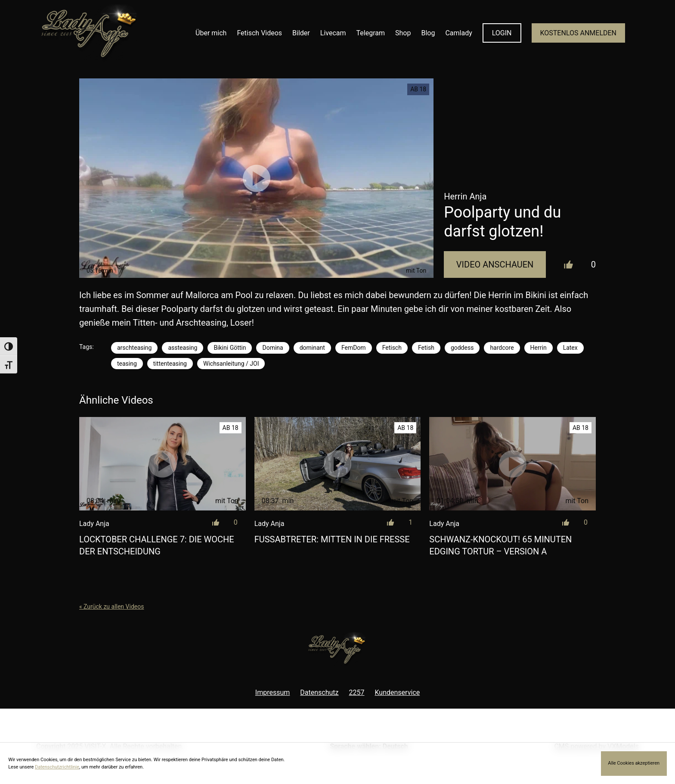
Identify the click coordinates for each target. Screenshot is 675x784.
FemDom (354, 348)
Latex (570, 348)
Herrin (539, 348)
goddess (462, 348)
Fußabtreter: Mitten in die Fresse (332, 539)
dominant (312, 348)
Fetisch (392, 348)
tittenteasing (170, 364)
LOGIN (502, 33)
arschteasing (134, 348)
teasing (127, 364)
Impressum (273, 692)
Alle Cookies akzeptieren (634, 763)
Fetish (426, 348)
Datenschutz (319, 692)
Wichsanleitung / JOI (231, 364)
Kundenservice (398, 692)
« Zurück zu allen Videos (111, 607)
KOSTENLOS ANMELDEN (578, 33)
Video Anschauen (495, 264)
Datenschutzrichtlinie (57, 767)
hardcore (502, 348)
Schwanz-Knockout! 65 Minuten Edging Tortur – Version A (500, 545)
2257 (357, 692)
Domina (272, 348)
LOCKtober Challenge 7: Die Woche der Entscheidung (157, 545)
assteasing (183, 348)
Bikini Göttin (230, 348)
